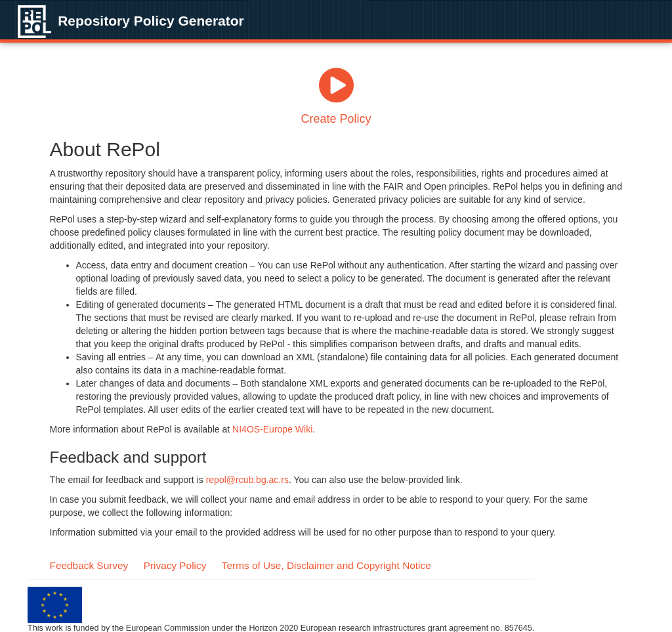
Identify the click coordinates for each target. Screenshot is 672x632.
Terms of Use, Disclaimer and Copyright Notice (326, 565)
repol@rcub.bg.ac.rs (247, 480)
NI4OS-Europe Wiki (272, 429)
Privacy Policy (175, 565)
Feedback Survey (89, 565)
